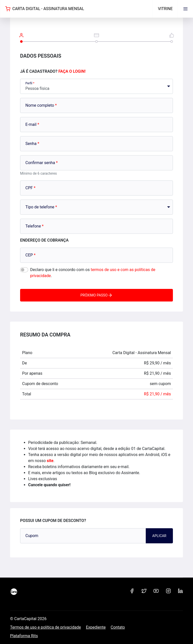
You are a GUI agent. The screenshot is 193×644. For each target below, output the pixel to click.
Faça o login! (72, 71)
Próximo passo (96, 295)
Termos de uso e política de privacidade (45, 627)
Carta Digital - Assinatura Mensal (45, 9)
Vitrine (165, 9)
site (50, 461)
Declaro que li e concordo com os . (93, 273)
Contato (118, 627)
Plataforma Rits (24, 636)
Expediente (96, 627)
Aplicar (159, 536)
